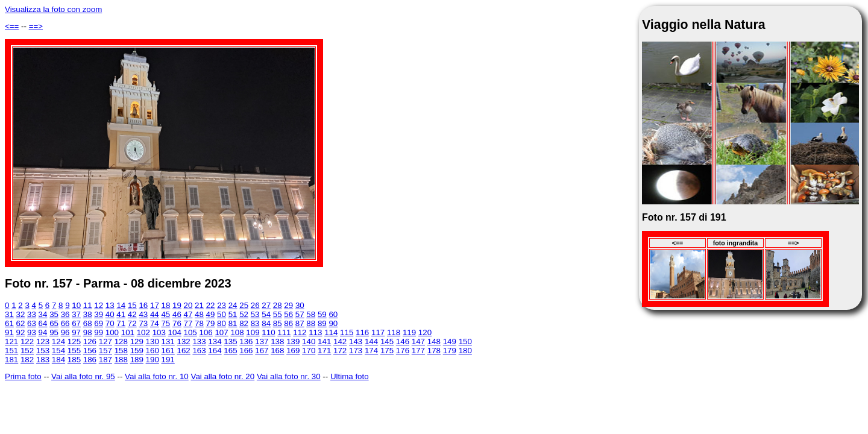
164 (215, 351)
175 (387, 351)
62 (21, 323)
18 (166, 305)
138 (277, 341)
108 (237, 332)
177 (418, 351)
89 (322, 323)
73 (143, 323)
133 (199, 341)
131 (168, 341)
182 (27, 360)
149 (450, 341)
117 (378, 332)
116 (362, 332)
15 (132, 305)
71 (121, 323)
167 (262, 351)
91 (9, 332)
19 (177, 305)
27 (266, 305)
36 (65, 314)
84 (266, 323)
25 (244, 305)
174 (371, 351)
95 (54, 332)
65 (54, 323)
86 (288, 323)
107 (221, 332)
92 (21, 332)
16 (143, 305)
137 (262, 341)
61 (9, 323)
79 (211, 323)
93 (32, 332)
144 (371, 341)
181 (11, 360)
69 (99, 323)
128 (121, 341)
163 (199, 351)
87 (300, 323)
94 (43, 332)
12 (99, 305)
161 (168, 351)
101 (128, 332)
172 (340, 351)
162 (183, 351)
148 (434, 341)
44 (155, 314)
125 (74, 341)
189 (137, 360)
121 (11, 341)
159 (137, 351)
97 (76, 332)
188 (121, 360)
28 (278, 305)
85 (278, 323)
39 (99, 314)
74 (155, 323)
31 (9, 314)
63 (32, 323)
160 (153, 351)
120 (425, 332)
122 (27, 341)
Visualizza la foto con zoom (53, 9)
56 (288, 314)
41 (121, 314)
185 (74, 360)
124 (58, 341)
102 (143, 332)
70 (110, 323)
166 (246, 351)
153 (43, 351)
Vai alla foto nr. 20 (222, 376)
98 (88, 332)
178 (434, 351)
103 (159, 332)
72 (132, 323)
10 (76, 305)
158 (121, 351)
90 (333, 323)
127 (105, 341)
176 (403, 351)
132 (183, 341)
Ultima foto (350, 376)
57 (300, 314)
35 (54, 314)
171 (324, 351)
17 (155, 305)
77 (188, 323)
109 (253, 332)
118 (394, 332)
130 (153, 341)
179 (450, 351)
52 (244, 314)
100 (112, 332)
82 (244, 323)
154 (58, 351)
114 (331, 332)
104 (175, 332)
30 (300, 305)
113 (315, 332)
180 (465, 351)
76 (177, 323)
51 (233, 314)
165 (230, 351)
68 (88, 323)
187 (105, 360)
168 (277, 351)
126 (90, 341)
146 (403, 341)
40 (110, 314)
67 (76, 323)
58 (311, 314)
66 (65, 323)
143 (356, 341)
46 (177, 314)
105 (190, 332)
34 (43, 314)
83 (255, 323)
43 (143, 314)
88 (311, 323)
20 (188, 305)
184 (58, 360)
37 (76, 314)
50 (222, 314)
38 (88, 314)
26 (255, 305)
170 (309, 351)
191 (168, 360)
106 (206, 332)
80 (222, 323)
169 (293, 351)
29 (288, 305)
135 (230, 341)
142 (340, 341)
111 (284, 332)
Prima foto (23, 376)
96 (65, 332)
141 (324, 341)
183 (43, 360)
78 (199, 323)
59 (322, 314)
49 (211, 314)
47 (188, 314)
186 (90, 360)
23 (222, 305)
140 (309, 341)
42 (132, 314)
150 (465, 341)
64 (43, 323)
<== (12, 26)
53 (255, 314)
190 (153, 360)
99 (99, 332)
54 (266, 314)
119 (409, 332)
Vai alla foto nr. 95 (83, 376)
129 (137, 341)
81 (233, 323)
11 (88, 305)
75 (165, 323)
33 (32, 314)
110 (268, 332)
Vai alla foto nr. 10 (157, 376)
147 (418, 341)
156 (90, 351)
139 (293, 341)
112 (300, 332)
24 (233, 305)
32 (21, 314)
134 (215, 341)
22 (211, 305)
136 (246, 341)
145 (387, 341)
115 (347, 332)
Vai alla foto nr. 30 (289, 376)
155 (74, 351)
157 (105, 351)
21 (199, 305)
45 (165, 314)
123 (43, 341)
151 (11, 351)
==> (36, 26)
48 (199, 314)
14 (121, 305)
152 (27, 351)
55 (278, 314)
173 (356, 351)
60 (333, 314)
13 (110, 305)
